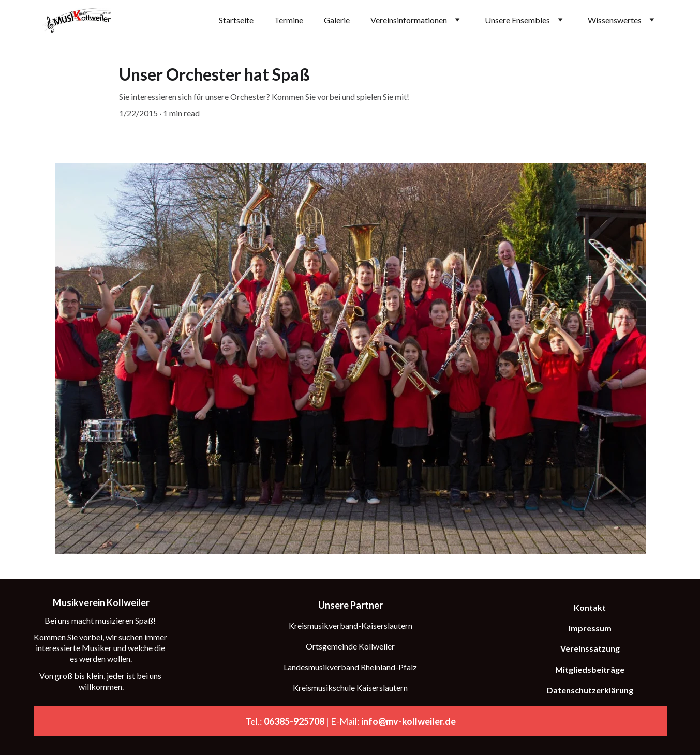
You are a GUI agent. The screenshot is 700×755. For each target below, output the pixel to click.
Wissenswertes (615, 20)
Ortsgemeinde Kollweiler (350, 646)
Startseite (236, 20)
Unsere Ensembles (517, 20)
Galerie (337, 20)
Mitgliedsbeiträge (590, 669)
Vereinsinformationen (409, 20)
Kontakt (590, 607)
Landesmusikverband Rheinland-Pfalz (350, 667)
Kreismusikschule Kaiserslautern (350, 688)
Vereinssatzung (590, 648)
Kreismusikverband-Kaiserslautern (351, 625)
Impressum (590, 628)
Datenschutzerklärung (590, 690)
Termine (289, 20)
